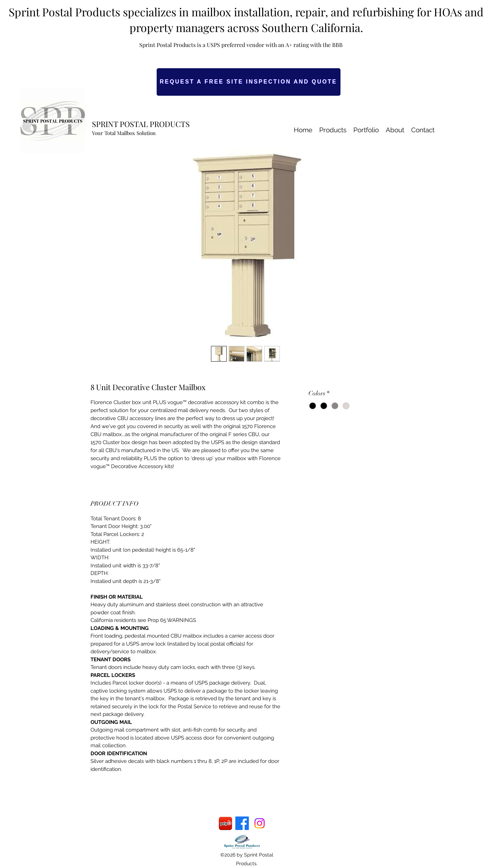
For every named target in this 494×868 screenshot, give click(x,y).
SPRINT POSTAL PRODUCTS (141, 124)
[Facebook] (242, 823)
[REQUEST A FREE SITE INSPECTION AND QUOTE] (249, 82)
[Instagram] (260, 823)
